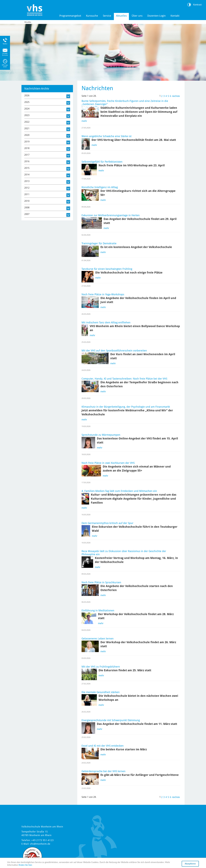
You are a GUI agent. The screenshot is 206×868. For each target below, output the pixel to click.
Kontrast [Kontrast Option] (197, 5)
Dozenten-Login (157, 16)
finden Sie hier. (26, 865)
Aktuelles (121, 16)
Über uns (137, 16)
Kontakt (175, 16)
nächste (176, 96)
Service (107, 16)
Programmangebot (70, 16)
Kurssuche (92, 16)
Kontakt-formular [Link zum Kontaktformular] (5, 54)
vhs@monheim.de (40, 844)
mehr (84, 121)
